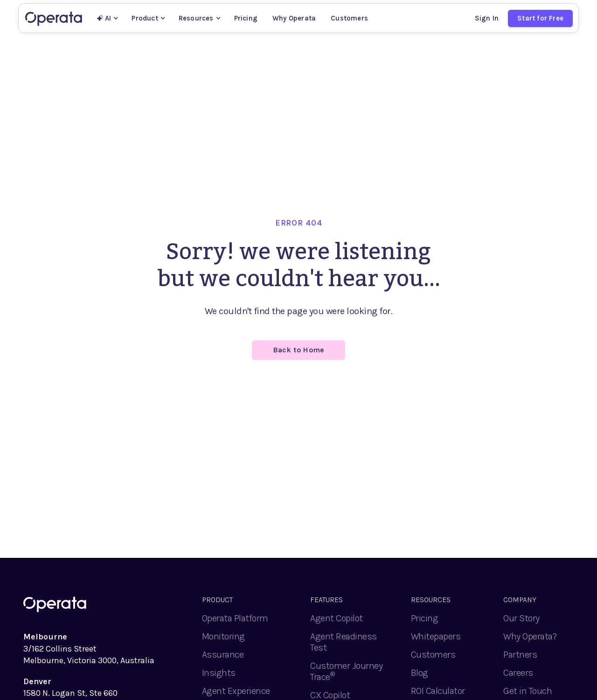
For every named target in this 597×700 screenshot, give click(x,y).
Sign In (487, 18)
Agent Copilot (337, 618)
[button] (108, 18)
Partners (520, 655)
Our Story (521, 618)
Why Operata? (530, 636)
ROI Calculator (438, 691)
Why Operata (294, 18)
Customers (349, 18)
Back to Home (298, 350)
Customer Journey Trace (346, 671)
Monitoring (223, 636)
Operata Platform (235, 618)
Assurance (223, 655)
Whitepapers (436, 636)
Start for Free (540, 18)
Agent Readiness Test (344, 642)
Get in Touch (528, 691)
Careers (518, 673)
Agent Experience (236, 691)
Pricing (246, 18)
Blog (420, 673)
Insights (219, 673)
